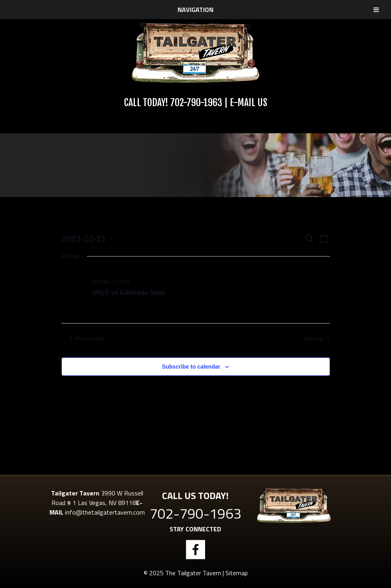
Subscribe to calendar (191, 367)
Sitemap (237, 573)
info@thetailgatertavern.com (105, 512)
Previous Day (87, 339)
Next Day (317, 339)
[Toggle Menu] (376, 10)
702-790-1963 (196, 103)
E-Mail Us (249, 103)
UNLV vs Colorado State (129, 293)
